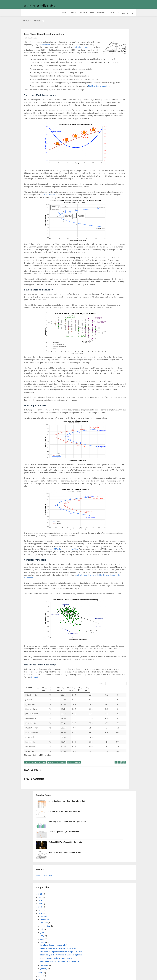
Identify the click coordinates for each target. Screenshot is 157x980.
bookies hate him (110, 251)
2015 (108, 215)
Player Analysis (60, 905)
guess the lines (109, 280)
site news (115, 314)
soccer (123, 314)
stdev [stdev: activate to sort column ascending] (86, 832)
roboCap (117, 310)
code (129, 251)
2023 (108, 124)
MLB (123, 289)
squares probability (120, 318)
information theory (111, 289)
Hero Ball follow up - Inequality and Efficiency (119, 202)
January (111, 211)
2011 (108, 228)
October (111, 153)
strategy (120, 322)
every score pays (110, 264)
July (109, 159)
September (113, 156)
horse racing (121, 285)
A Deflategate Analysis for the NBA (122, 64)
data (129, 255)
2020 (108, 130)
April (110, 169)
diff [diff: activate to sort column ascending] (79, 832)
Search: (76, 826)
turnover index (110, 330)
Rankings (87, 12)
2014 (108, 218)
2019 (108, 134)
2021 (108, 127)
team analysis (109, 326)
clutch (122, 251)
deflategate (108, 260)
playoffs (107, 305)
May (110, 166)
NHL (123, 297)
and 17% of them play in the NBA (47, 663)
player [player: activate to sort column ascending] (29, 830)
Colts (106, 255)
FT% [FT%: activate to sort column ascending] (51, 832)
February (111, 207)
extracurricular (125, 264)
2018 (108, 137)
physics (50, 905)
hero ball (121, 280)
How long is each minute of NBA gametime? (123, 54)
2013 (108, 221)
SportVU (77, 905)
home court (109, 285)
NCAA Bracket (109, 293)
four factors (123, 268)
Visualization (123, 330)
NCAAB (119, 293)
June (110, 163)
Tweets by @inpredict (112, 106)
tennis (119, 326)
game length (120, 276)
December (112, 146)
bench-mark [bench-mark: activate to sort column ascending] (70, 832)
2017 (108, 140)
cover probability (118, 255)
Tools (99, 12)
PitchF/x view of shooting (44, 109)
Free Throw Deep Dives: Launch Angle (124, 83)
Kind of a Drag (118, 970)
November (112, 149)
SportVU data (42, 41)
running (126, 310)
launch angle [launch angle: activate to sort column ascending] (60, 832)
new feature (109, 297)
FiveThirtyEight (109, 268)
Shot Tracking (58, 12)
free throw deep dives (33, 905)
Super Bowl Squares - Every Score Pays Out (124, 33)
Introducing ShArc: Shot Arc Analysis (123, 42)
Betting (127, 247)
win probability (110, 335)
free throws (109, 276)
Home (25, 12)
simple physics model (33, 49)
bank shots (117, 247)
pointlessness (118, 305)
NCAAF (126, 293)
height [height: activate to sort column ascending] (43, 832)
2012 (108, 225)
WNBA (43, 12)
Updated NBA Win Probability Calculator (123, 74)
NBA (33, 12)
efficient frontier (82, 237)
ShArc (70, 905)
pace (128, 297)
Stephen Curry (109, 322)
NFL (117, 297)
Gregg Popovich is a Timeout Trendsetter (120, 181)
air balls (107, 247)
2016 (108, 143)
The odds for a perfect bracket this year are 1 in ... (120, 187)
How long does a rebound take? (118, 176)
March (110, 172)
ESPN (129, 260)
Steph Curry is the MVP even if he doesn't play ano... (119, 192)
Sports (73, 12)
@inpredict (73, 821)
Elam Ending (120, 260)
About (111, 12)
